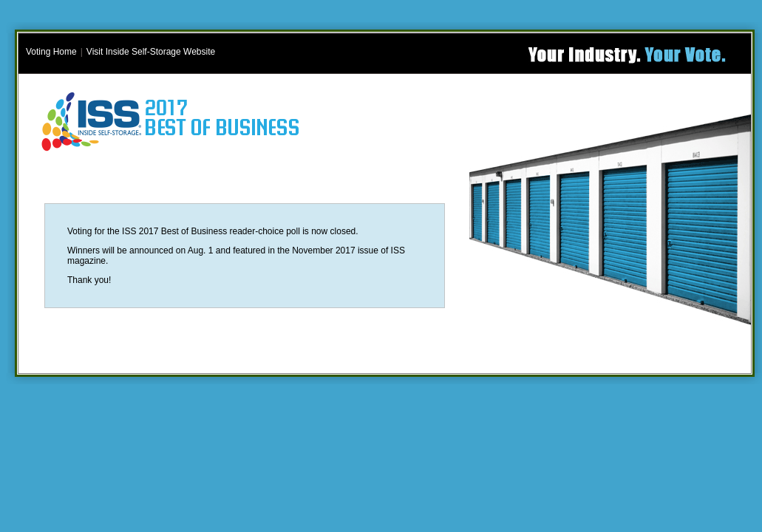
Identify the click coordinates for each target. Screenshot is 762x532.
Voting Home (51, 52)
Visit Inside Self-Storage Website (151, 52)
